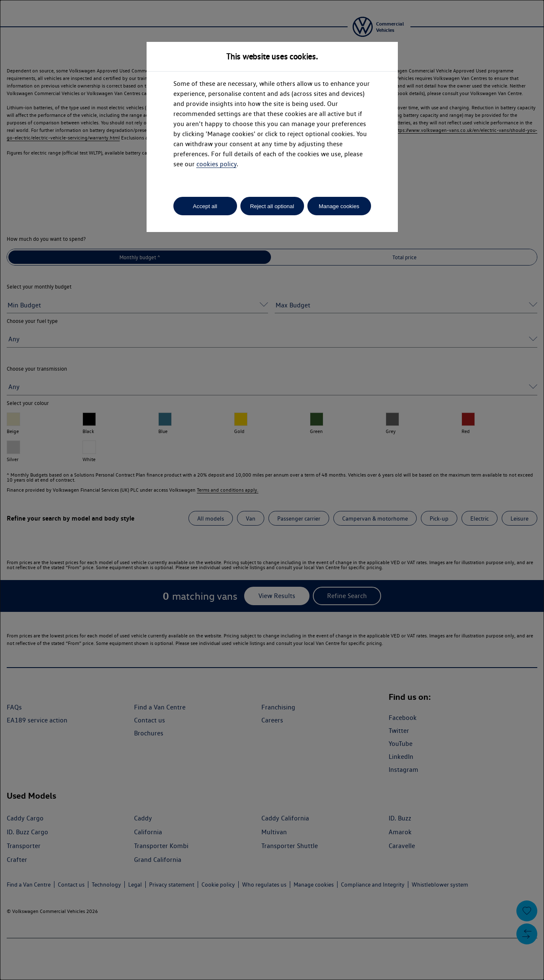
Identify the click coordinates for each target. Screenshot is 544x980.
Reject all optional (272, 206)
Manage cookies (339, 206)
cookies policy (217, 164)
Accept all (205, 206)
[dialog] (272, 490)
